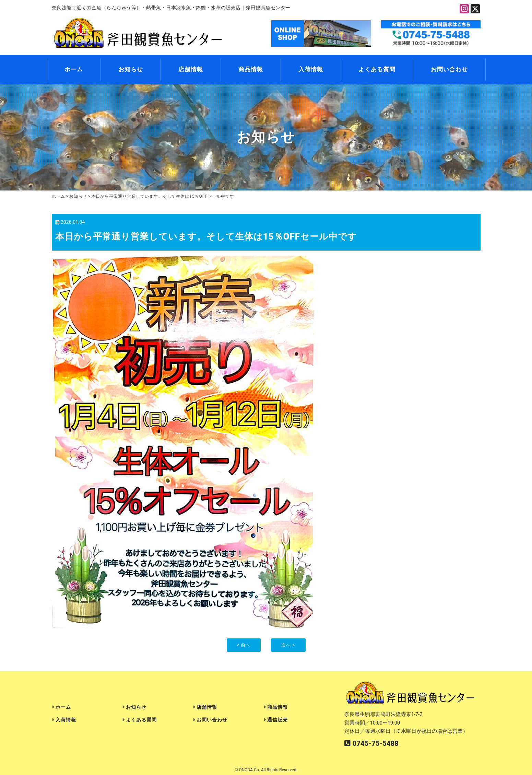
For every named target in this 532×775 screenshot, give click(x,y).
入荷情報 (311, 70)
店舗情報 (191, 70)
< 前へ (244, 645)
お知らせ (131, 70)
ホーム (74, 70)
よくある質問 (377, 70)
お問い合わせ (449, 70)
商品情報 (251, 70)
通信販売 (277, 720)
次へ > (288, 645)
